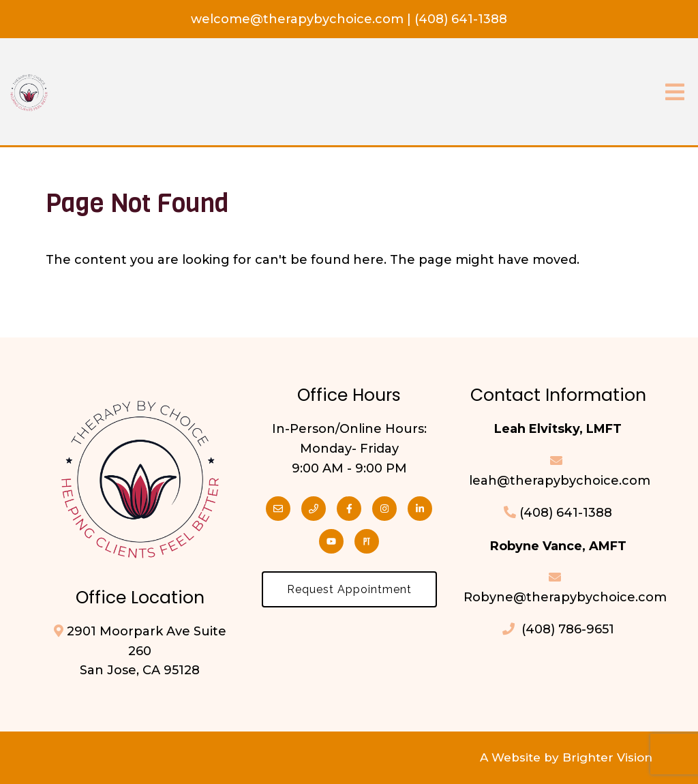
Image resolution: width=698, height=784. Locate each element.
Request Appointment (349, 589)
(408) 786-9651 (558, 629)
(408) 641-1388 (461, 19)
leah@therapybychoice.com (558, 481)
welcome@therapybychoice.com (299, 19)
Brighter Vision (607, 757)
